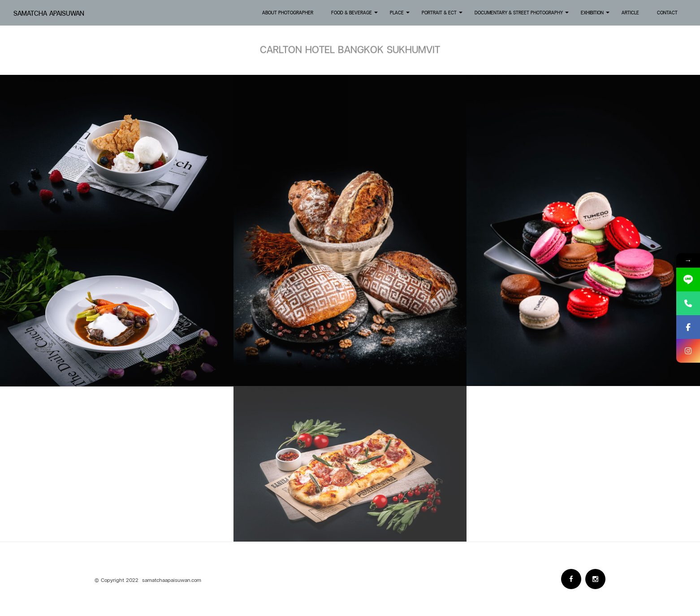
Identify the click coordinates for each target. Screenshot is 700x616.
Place (400, 15)
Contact (667, 13)
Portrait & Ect (443, 15)
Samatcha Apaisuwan (49, 13)
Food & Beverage (355, 15)
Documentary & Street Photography (522, 15)
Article (630, 13)
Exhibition (596, 15)
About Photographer (288, 13)
